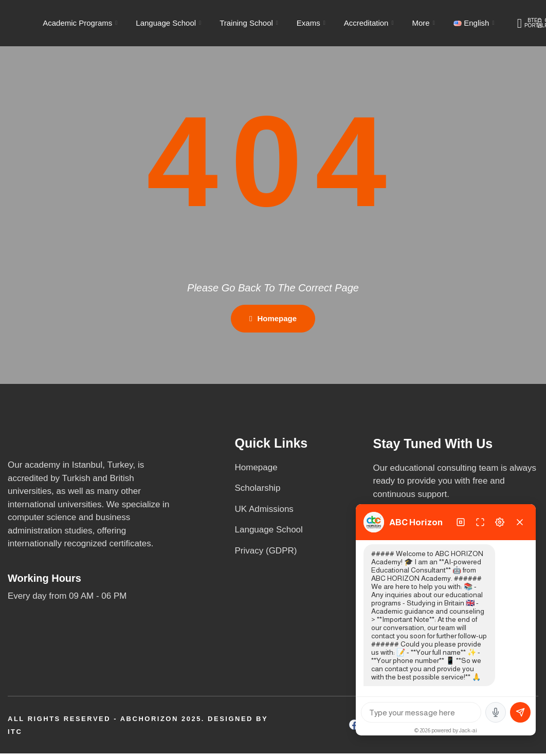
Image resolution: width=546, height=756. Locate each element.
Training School (249, 23)
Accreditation (369, 23)
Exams (311, 23)
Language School (168, 23)
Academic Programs (80, 23)
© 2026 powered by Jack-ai (446, 730)
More (423, 23)
